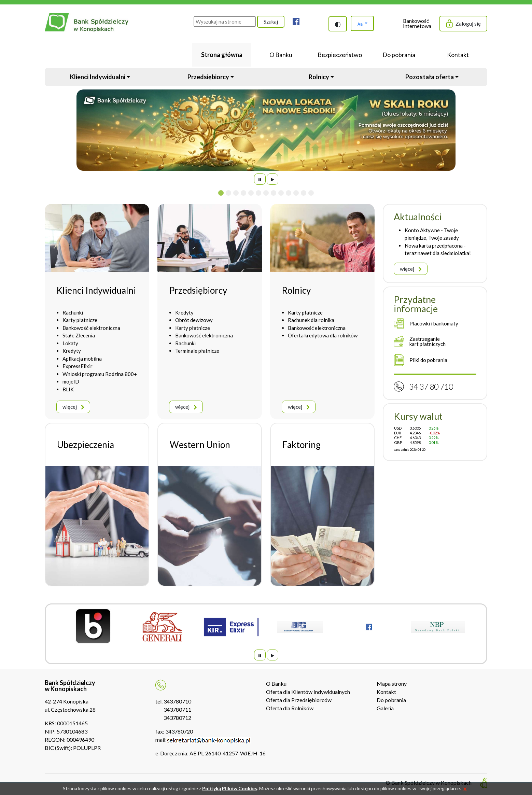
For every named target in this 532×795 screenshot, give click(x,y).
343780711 (177, 709)
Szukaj (271, 22)
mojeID (71, 381)
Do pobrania (391, 700)
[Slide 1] (221, 193)
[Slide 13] (311, 193)
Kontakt (386, 692)
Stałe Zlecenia (79, 335)
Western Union (200, 445)
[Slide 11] (296, 193)
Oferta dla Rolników (290, 708)
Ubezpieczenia (86, 445)
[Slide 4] (243, 193)
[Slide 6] (258, 193)
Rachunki (73, 312)
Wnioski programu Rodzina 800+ (100, 374)
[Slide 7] (266, 193)
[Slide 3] (236, 193)
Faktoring (302, 445)
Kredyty (72, 351)
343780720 (179, 731)
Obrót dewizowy (194, 320)
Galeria (385, 708)
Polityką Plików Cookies (230, 788)
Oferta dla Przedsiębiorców (299, 700)
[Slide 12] (304, 193)
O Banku (276, 684)
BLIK (68, 389)
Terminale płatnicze (197, 351)
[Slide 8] (274, 193)
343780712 (177, 718)
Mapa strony (392, 684)
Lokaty (70, 343)
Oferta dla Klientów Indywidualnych (308, 692)
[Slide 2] (228, 193)
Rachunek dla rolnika (311, 320)
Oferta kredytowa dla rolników (323, 335)
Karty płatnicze (80, 320)
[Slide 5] (251, 193)
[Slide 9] (281, 193)
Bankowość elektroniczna (91, 328)
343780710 (177, 701)
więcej (73, 407)
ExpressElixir (78, 366)
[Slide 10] (289, 193)
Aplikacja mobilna (82, 359)
